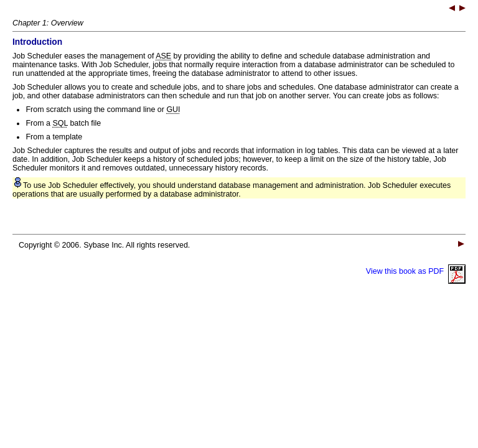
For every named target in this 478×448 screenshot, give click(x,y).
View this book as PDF (416, 271)
